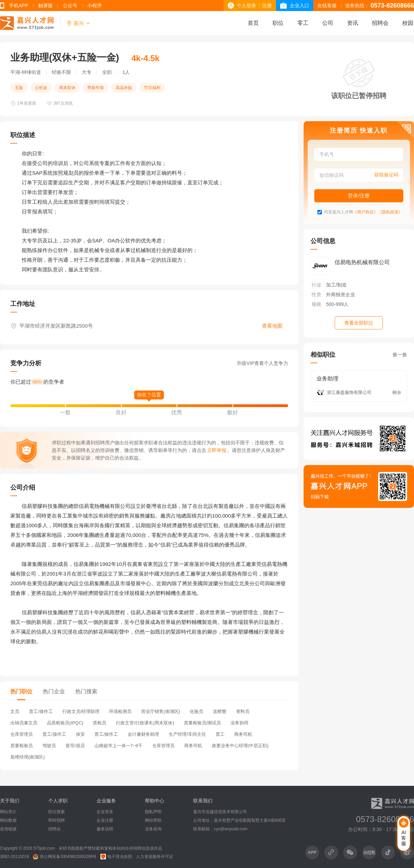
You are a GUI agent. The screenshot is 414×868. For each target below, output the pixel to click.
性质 (316, 295)
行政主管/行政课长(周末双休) (145, 723)
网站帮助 (153, 820)
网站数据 (8, 820)
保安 (80, 734)
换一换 (400, 355)
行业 (316, 285)
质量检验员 (22, 746)
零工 (303, 23)
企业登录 (105, 812)
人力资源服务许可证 (155, 857)
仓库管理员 (22, 734)
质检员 (100, 723)
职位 (278, 23)
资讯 (353, 23)
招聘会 (380, 23)
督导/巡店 (75, 746)
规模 (316, 304)
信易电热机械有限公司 (362, 262)
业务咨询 (153, 829)
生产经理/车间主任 (187, 734)
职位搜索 (57, 812)
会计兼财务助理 (143, 734)
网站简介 (8, 812)
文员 (15, 711)
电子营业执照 (116, 857)
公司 (328, 23)
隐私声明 (153, 812)
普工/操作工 (41, 711)
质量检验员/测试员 (203, 723)
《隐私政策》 (390, 212)
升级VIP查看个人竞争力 (262, 363)
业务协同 (239, 723)
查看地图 (272, 326)
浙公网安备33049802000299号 (65, 857)
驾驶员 (49, 746)
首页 (253, 23)
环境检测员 (120, 711)
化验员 (196, 711)
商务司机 (243, 734)
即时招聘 (57, 820)
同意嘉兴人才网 (338, 212)
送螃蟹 (220, 711)
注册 (267, 6)
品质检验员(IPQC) (65, 723)
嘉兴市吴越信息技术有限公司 (220, 812)
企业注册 (105, 820)
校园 (408, 23)
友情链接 (8, 829)
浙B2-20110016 (14, 857)
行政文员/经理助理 (81, 711)
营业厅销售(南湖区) (161, 711)
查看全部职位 (359, 323)
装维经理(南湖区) (28, 757)
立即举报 (217, 450)
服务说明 (105, 829)
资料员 (243, 711)
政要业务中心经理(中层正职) (240, 746)
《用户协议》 (365, 212)
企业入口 (299, 6)
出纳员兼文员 (24, 723)
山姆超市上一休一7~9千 (119, 746)
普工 (220, 734)
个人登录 (246, 6)
